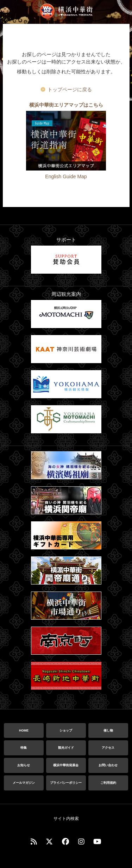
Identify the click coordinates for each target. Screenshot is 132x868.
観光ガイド (66, 748)
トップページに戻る (70, 89)
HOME (24, 730)
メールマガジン (24, 783)
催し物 (108, 730)
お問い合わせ (108, 765)
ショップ (66, 730)
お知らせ (24, 765)
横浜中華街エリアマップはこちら (66, 105)
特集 (24, 748)
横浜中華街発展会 (66, 765)
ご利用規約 (108, 783)
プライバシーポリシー (66, 783)
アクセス (108, 748)
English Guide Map (66, 176)
